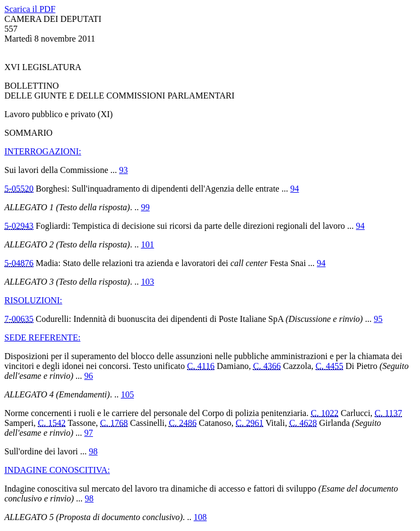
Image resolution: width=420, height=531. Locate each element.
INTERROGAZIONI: (43, 151)
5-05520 (19, 189)
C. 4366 (267, 366)
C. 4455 (329, 366)
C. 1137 (388, 413)
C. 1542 (52, 423)
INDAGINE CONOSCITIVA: (57, 470)
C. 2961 (250, 423)
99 (145, 207)
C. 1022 (325, 413)
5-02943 (19, 226)
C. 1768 (114, 423)
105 (127, 394)
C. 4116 (201, 366)
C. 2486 (183, 423)
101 (148, 244)
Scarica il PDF (30, 9)
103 (148, 282)
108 (200, 517)
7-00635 (19, 319)
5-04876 (19, 263)
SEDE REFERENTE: (42, 337)
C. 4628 (303, 423)
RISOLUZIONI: (33, 300)
